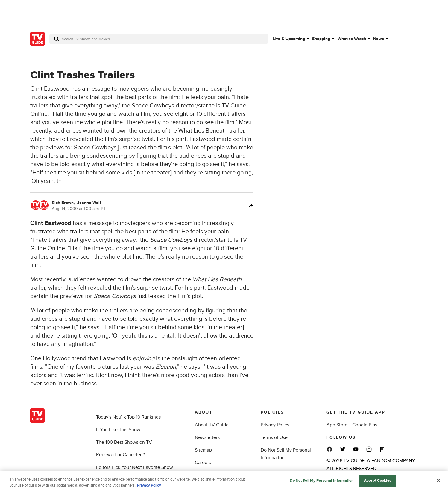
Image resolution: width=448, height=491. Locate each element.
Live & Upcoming (289, 39)
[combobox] (159, 39)
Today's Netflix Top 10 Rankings (128, 417)
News (379, 39)
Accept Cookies (378, 483)
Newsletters (207, 437)
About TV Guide (212, 425)
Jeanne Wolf (89, 203)
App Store (337, 425)
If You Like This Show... (120, 430)
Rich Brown (64, 203)
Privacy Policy (275, 425)
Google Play (365, 425)
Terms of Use (274, 437)
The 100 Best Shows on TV (124, 442)
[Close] (438, 482)
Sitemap (203, 450)
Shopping (321, 39)
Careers (203, 463)
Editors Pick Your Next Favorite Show (135, 467)
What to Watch (352, 39)
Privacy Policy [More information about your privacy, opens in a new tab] (149, 487)
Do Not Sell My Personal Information (322, 483)
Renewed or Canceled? (120, 455)
